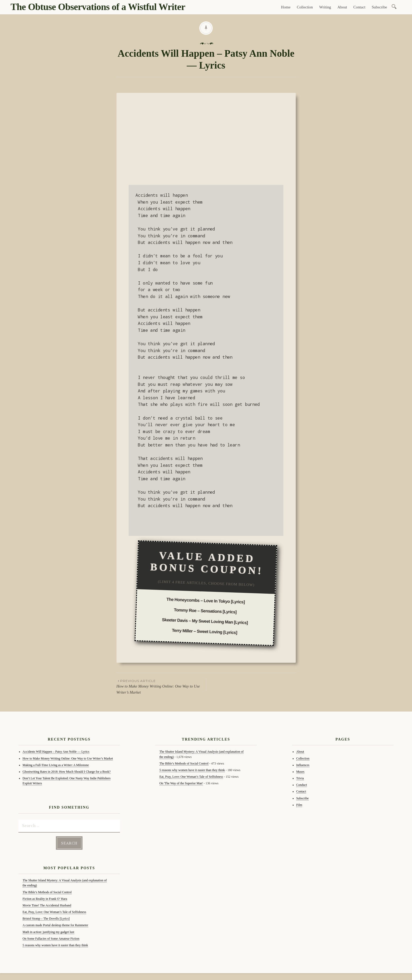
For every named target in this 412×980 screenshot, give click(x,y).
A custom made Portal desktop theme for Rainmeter (55, 924)
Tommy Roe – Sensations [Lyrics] (205, 611)
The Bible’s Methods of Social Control (47, 891)
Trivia (300, 778)
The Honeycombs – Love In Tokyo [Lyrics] (206, 600)
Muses (300, 772)
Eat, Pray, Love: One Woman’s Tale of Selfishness (54, 911)
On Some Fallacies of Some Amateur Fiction (51, 938)
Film (299, 805)
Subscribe (379, 7)
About (342, 7)
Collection (305, 7)
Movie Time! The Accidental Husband (47, 904)
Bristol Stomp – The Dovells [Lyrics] (46, 917)
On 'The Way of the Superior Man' (181, 783)
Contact (360, 7)
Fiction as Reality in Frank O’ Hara (45, 898)
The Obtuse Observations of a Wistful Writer (98, 7)
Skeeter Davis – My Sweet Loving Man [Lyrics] (205, 621)
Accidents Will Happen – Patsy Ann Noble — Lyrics (56, 752)
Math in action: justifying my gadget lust (49, 931)
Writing (325, 7)
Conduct (302, 785)
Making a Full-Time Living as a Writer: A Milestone (56, 765)
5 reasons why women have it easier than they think (55, 944)
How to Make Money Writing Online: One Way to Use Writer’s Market (161, 686)
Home (286, 7)
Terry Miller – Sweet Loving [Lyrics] (205, 632)
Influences (303, 765)
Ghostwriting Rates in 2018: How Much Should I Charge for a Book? (67, 772)
